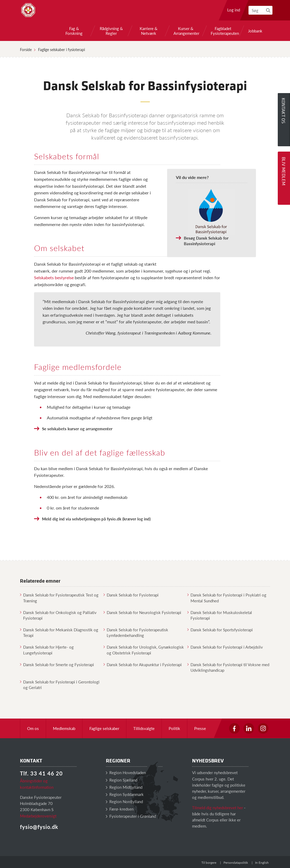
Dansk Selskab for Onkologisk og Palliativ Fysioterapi (58, 615)
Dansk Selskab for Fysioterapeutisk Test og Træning (59, 598)
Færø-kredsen (120, 809)
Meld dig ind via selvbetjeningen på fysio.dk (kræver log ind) (96, 519)
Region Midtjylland (124, 787)
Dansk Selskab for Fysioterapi (131, 595)
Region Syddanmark (125, 794)
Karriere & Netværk (149, 31)
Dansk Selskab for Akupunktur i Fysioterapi (143, 664)
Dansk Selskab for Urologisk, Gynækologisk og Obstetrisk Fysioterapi (144, 650)
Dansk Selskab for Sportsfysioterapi (220, 630)
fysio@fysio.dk (39, 827)
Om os (33, 728)
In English (262, 863)
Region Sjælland (122, 780)
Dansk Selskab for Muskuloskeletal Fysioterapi (220, 615)
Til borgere (209, 863)
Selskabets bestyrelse (54, 277)
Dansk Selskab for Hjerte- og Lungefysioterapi (47, 650)
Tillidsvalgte (144, 728)
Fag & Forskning (74, 31)
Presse (200, 728)
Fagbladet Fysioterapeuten (223, 31)
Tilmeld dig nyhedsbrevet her (217, 808)
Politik (174, 728)
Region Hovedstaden (126, 772)
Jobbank (255, 31)
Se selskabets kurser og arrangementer (77, 429)
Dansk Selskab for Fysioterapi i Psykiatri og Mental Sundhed (227, 598)
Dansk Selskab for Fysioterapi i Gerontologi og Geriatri (60, 685)
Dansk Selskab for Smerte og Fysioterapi (57, 664)
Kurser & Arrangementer (186, 31)
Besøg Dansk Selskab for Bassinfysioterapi (206, 241)
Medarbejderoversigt (38, 816)
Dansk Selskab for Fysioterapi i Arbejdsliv (225, 647)
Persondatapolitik (236, 863)
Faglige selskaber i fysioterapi (61, 49)
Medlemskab (64, 728)
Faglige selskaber (104, 728)
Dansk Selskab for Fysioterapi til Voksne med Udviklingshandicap (228, 667)
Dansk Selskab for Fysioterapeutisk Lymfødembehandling (136, 632)
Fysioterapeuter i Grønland (131, 816)
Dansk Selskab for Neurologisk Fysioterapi (142, 612)
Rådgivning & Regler (111, 31)
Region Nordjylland (124, 801)
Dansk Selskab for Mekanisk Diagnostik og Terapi (59, 632)
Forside (26, 49)
